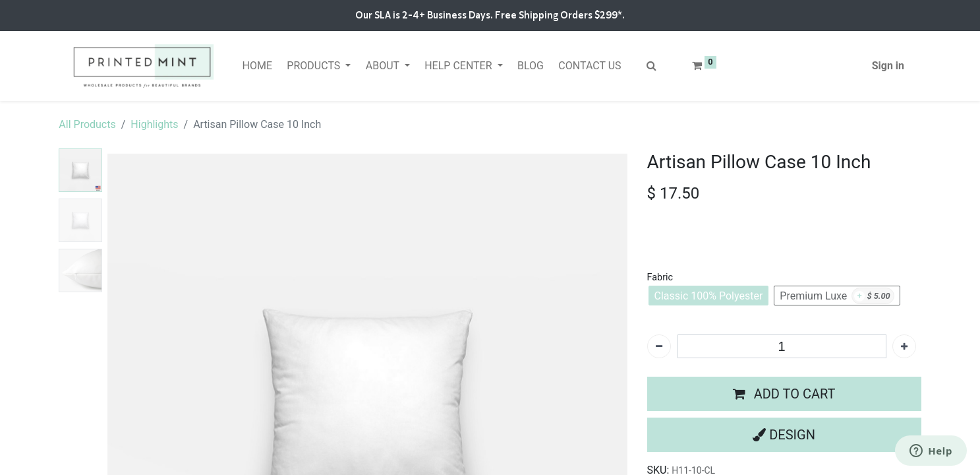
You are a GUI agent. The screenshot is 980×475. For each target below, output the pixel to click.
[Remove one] (659, 346)
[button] (784, 394)
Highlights (154, 124)
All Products (87, 124)
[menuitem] (257, 66)
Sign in (888, 66)
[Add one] (904, 346)
